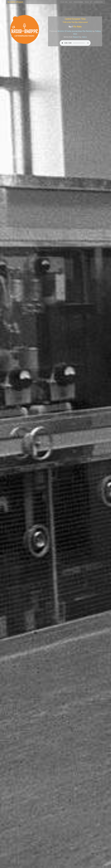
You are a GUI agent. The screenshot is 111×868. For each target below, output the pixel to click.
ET (91, 2)
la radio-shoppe (15, 2)
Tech (87, 2)
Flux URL (64, 2)
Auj (71, 2)
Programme (78, 2)
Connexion (98, 2)
